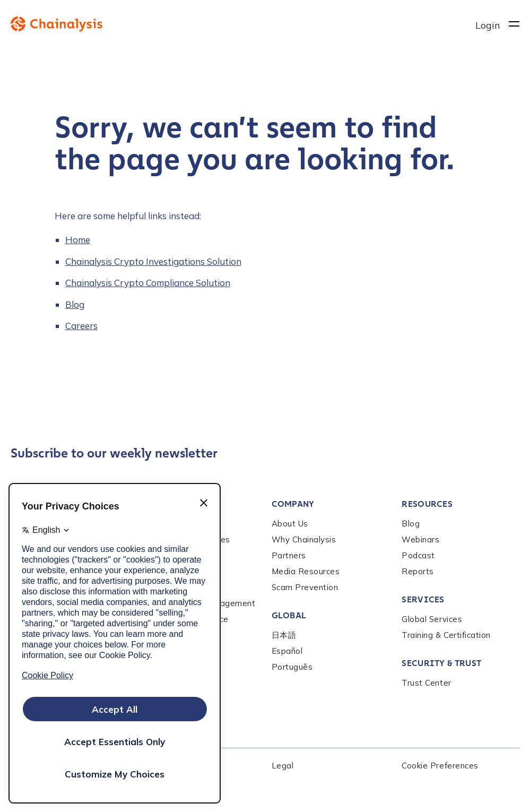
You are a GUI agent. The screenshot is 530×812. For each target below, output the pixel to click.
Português (292, 667)
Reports (418, 571)
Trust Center (426, 683)
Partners (289, 555)
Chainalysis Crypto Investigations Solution (153, 261)
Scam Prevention (305, 587)
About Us (290, 524)
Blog (75, 304)
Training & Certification (446, 635)
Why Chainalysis (304, 539)
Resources (427, 504)
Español (287, 651)
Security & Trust (441, 663)
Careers (81, 326)
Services (423, 599)
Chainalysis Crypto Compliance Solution (148, 283)
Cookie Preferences (440, 766)
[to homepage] (243, 24)
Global (289, 615)
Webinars (420, 539)
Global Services (432, 619)
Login (488, 25)
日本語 (284, 635)
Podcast (418, 555)
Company (293, 504)
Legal (283, 766)
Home (78, 240)
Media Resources (306, 571)
